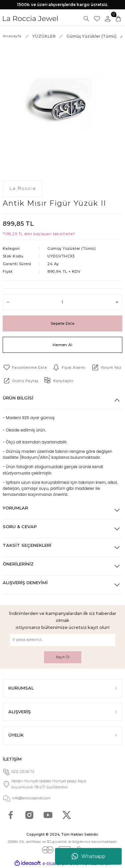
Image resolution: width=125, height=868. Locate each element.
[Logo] (30, 19)
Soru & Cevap (20, 527)
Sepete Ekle (62, 323)
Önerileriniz (18, 564)
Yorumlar (15, 508)
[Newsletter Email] (63, 640)
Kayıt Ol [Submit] (63, 657)
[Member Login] (108, 19)
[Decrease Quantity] (8, 302)
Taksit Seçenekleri (27, 545)
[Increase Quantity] (117, 302)
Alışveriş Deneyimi (25, 583)
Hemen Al (63, 345)
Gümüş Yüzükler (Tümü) (71, 248)
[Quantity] (62, 302)
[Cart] (118, 19)
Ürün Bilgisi (18, 398)
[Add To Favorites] (25, 367)
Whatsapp (88, 856)
